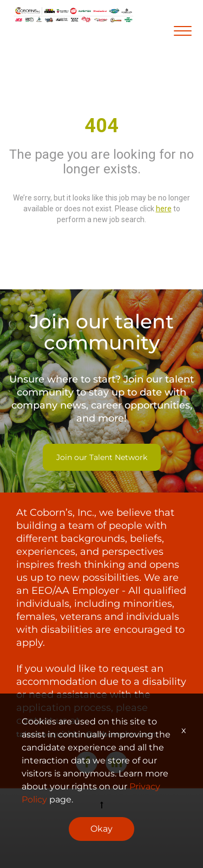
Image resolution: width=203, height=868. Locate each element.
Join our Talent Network (102, 457)
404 (101, 126)
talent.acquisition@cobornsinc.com (86, 734)
